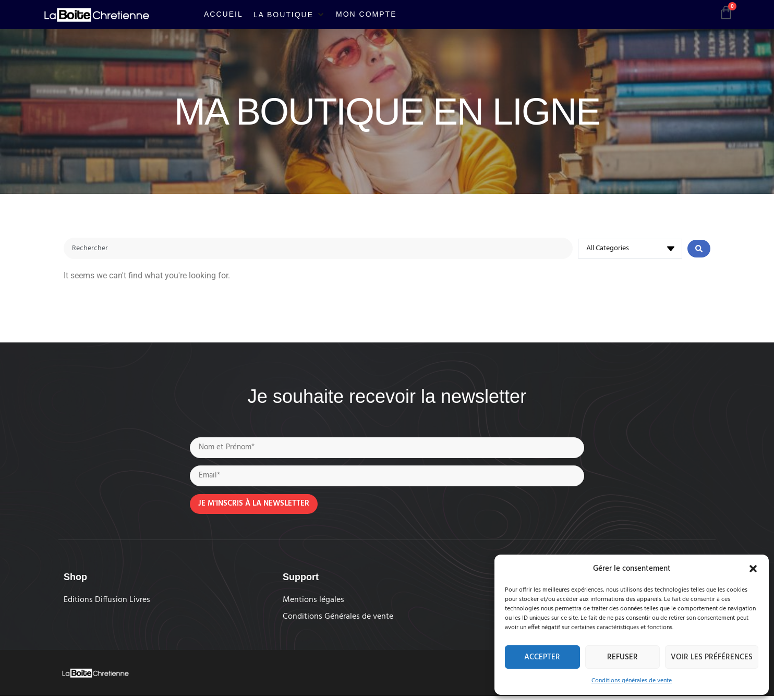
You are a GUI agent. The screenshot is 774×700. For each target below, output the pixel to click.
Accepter (542, 657)
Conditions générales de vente (632, 681)
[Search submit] (699, 249)
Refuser (622, 657)
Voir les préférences (712, 657)
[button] (753, 569)
